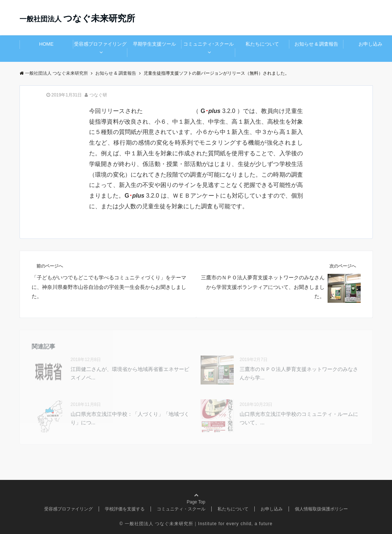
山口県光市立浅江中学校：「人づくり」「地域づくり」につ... (130, 418)
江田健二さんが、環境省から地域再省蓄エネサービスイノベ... (130, 373)
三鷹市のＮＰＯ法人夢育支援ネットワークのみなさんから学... (299, 373)
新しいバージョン (169, 111)
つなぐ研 (98, 95)
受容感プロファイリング (100, 44)
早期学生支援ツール (154, 44)
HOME (46, 44)
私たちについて (262, 44)
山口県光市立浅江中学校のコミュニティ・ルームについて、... (299, 418)
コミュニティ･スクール (209, 44)
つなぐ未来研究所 (77, 18)
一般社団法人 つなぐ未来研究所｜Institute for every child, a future (199, 524)
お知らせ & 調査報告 (317, 44)
